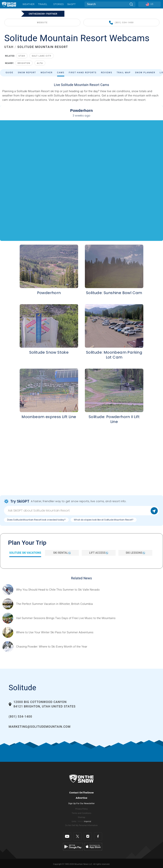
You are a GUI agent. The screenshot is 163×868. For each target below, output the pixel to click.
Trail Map (124, 73)
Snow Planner (145, 73)
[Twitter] (77, 836)
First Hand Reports (83, 73)
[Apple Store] (93, 846)
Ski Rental (62, 553)
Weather (28, 4)
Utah (22, 56)
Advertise (81, 798)
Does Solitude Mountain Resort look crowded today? (36, 520)
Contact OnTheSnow (82, 793)
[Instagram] (88, 836)
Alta (40, 63)
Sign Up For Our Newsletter (82, 803)
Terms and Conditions (81, 813)
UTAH (9, 47)
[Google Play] (73, 846)
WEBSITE (42, 23)
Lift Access (99, 553)
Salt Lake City (42, 56)
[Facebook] (98, 836)
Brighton (24, 63)
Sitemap (81, 817)
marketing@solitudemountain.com (40, 727)
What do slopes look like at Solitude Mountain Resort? (104, 520)
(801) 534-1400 (121, 23)
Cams (61, 73)
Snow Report (27, 73)
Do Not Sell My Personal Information (81, 825)
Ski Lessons (135, 553)
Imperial (88, 821)
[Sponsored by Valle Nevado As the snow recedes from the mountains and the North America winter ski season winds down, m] (58, 590)
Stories (58, 4)
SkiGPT (71, 4)
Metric (81, 821)
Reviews (107, 73)
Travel (43, 4)
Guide (9, 73)
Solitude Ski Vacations (25, 553)
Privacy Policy (81, 809)
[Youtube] (67, 836)
